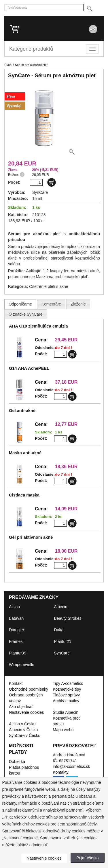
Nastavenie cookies (26, 712)
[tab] (20, 304)
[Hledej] (89, 9)
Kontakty (60, 772)
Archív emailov (66, 701)
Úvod (8, 65)
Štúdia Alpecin (66, 712)
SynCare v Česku (25, 735)
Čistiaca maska (24, 495)
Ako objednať (21, 707)
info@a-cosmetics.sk (71, 766)
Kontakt (16, 683)
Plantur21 (63, 641)
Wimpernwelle (22, 665)
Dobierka (17, 762)
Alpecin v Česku (23, 730)
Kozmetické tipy (67, 689)
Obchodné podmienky (29, 689)
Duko (59, 630)
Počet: (41, 354)
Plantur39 (18, 653)
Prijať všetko (88, 858)
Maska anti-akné (25, 453)
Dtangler (17, 630)
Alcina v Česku (22, 724)
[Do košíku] (52, 182)
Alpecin (61, 607)
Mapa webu (63, 730)
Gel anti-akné (22, 411)
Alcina (14, 607)
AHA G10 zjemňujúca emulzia (38, 326)
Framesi (16, 641)
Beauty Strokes (68, 618)
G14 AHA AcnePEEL (29, 368)
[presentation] (20, 304)
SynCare (62, 653)
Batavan (16, 618)
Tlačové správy (66, 695)
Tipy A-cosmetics (68, 683)
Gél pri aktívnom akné (31, 537)
